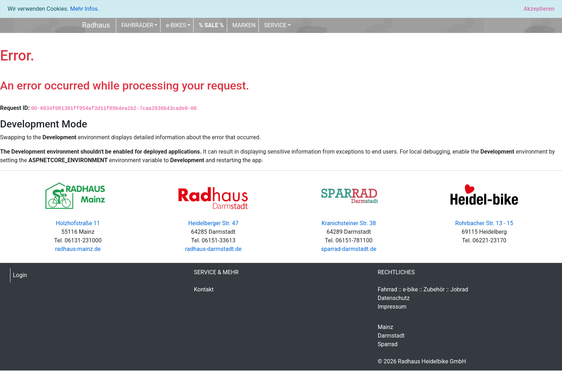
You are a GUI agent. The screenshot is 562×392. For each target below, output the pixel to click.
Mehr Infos (84, 9)
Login (20, 275)
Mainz (385, 327)
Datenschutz (394, 298)
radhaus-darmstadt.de (213, 249)
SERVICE (275, 25)
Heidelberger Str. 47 (213, 223)
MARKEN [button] (244, 25)
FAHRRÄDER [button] (137, 25)
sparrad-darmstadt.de (349, 249)
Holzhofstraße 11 (78, 223)
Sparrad (388, 344)
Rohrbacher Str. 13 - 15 (484, 223)
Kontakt (204, 289)
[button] (211, 25)
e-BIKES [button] (176, 25)
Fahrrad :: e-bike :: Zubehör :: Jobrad (423, 289)
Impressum (392, 307)
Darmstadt (391, 336)
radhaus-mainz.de (78, 249)
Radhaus (96, 25)
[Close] (539, 9)
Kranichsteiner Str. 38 (349, 223)
